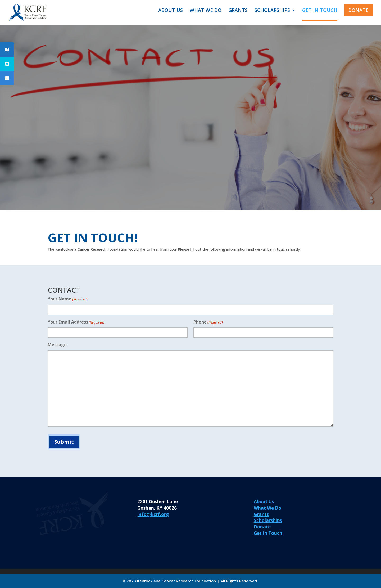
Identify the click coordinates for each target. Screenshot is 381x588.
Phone (208, 322)
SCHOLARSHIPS (272, 11)
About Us (264, 502)
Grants (261, 514)
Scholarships (268, 520)
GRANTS (238, 11)
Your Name (68, 299)
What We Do (267, 508)
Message (57, 345)
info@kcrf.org (153, 514)
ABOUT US (171, 11)
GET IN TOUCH (320, 11)
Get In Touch (268, 533)
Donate (262, 527)
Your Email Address (76, 322)
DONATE (358, 10)
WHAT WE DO (206, 11)
